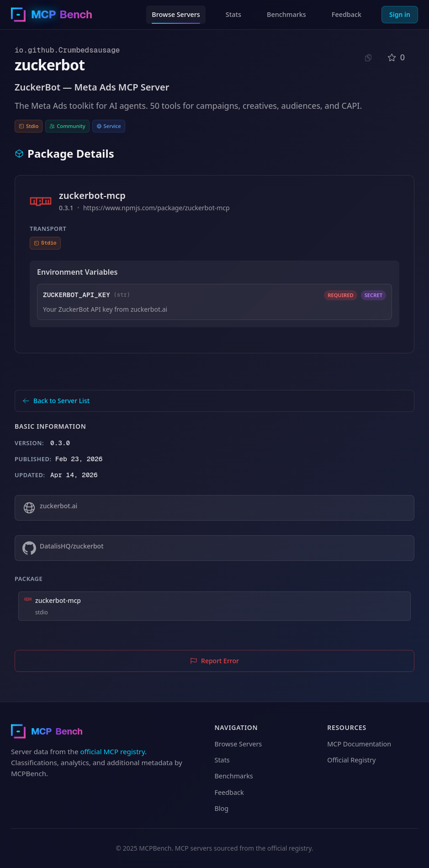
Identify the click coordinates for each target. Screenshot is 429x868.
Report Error (214, 661)
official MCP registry (112, 751)
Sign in (400, 14)
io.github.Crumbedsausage (67, 50)
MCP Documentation (359, 744)
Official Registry (351, 760)
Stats (233, 14)
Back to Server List (56, 401)
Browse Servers (176, 14)
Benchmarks (286, 14)
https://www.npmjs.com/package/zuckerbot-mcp (156, 208)
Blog (222, 808)
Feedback (347, 14)
